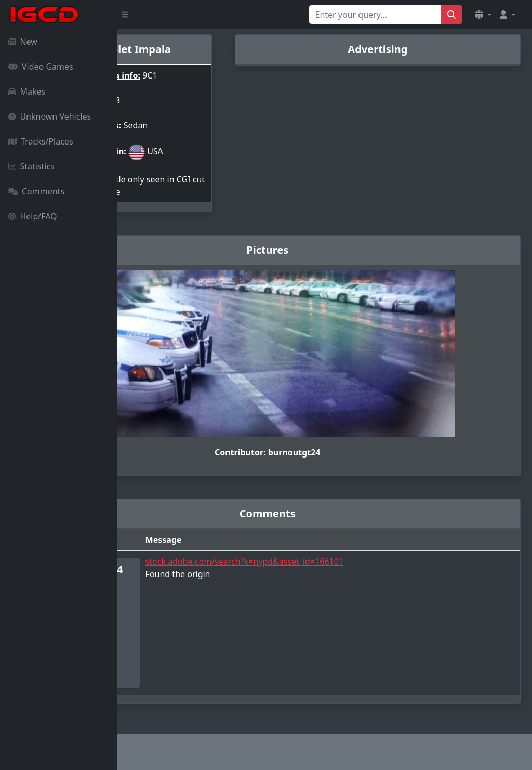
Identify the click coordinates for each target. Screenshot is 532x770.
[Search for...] (375, 15)
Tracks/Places (41, 141)
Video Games (41, 67)
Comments (36, 191)
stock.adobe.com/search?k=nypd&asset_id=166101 (330, 562)
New (23, 42)
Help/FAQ (33, 216)
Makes (27, 92)
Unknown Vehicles (50, 116)
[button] (483, 15)
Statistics (31, 166)
